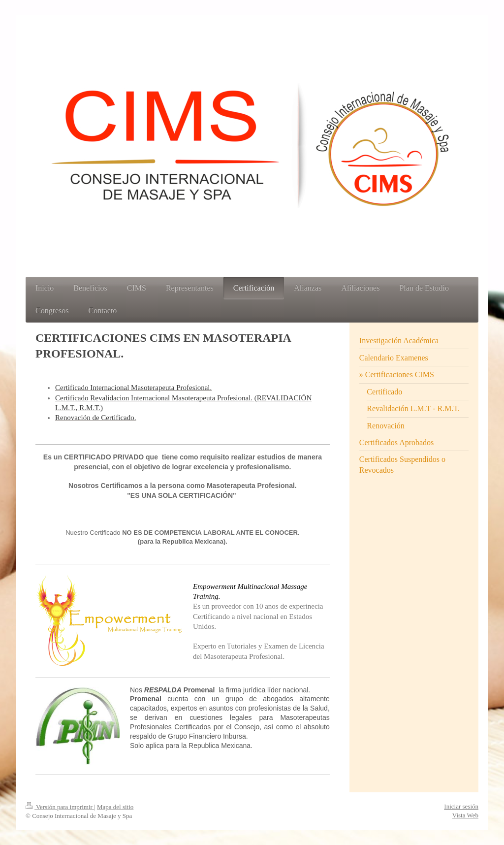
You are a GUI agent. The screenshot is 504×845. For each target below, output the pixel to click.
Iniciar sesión (461, 806)
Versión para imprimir (60, 807)
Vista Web (465, 815)
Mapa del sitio (115, 807)
